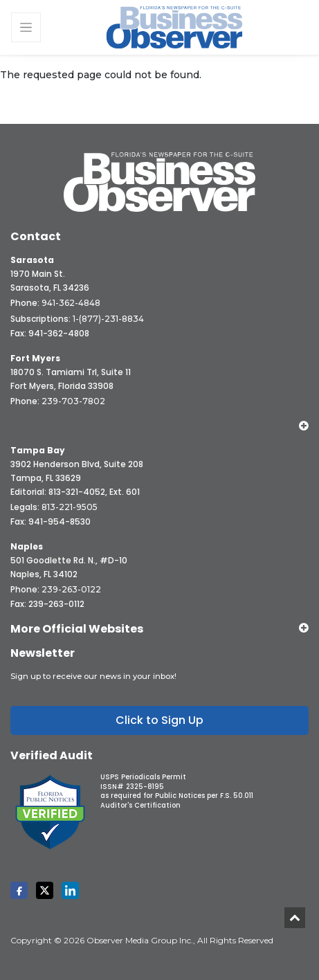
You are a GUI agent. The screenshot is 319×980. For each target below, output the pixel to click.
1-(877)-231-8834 (108, 319)
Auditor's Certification (140, 805)
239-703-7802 (73, 401)
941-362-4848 (71, 303)
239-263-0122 (71, 589)
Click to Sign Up (159, 720)
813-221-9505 (70, 507)
